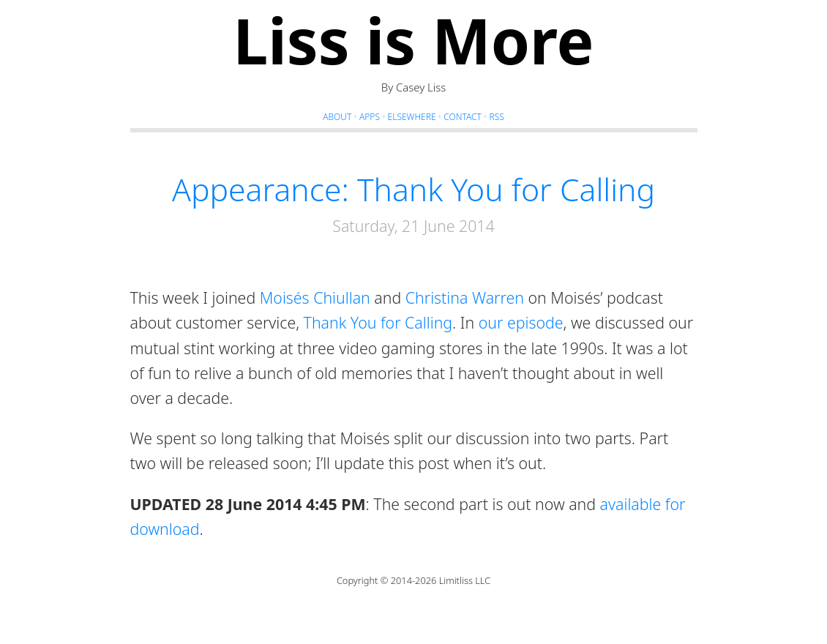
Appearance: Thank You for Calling (413, 189)
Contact (463, 117)
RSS (496, 117)
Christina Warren (465, 297)
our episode (521, 322)
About (337, 117)
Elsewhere (412, 117)
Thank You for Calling (378, 322)
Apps (370, 117)
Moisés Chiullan (315, 297)
